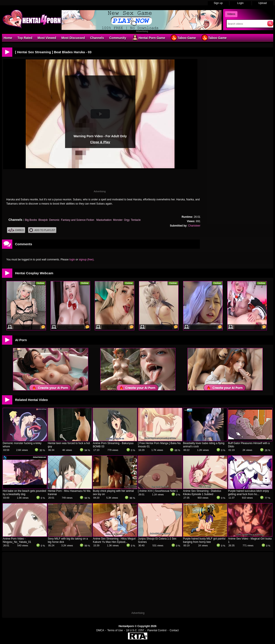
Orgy (127, 220)
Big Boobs (31, 220)
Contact (174, 630)
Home (8, 38)
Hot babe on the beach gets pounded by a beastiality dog (25, 493)
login (72, 260)
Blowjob (43, 220)
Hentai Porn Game (148, 38)
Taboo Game (183, 38)
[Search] (246, 24)
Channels (97, 38)
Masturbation (104, 220)
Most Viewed (47, 38)
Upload (262, 3)
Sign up (218, 3)
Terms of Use (115, 630)
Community (118, 38)
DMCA (100, 630)
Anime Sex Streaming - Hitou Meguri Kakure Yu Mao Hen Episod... (114, 540)
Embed (16, 230)
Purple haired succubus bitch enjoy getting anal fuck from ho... (249, 493)
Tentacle (136, 220)
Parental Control (157, 630)
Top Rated (25, 38)
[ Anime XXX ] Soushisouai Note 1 (158, 491)
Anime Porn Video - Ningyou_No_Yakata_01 (17, 540)
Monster (118, 220)
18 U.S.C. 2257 (135, 630)
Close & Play (100, 142)
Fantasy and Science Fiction (78, 220)
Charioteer (194, 226)
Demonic (54, 220)
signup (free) (86, 260)
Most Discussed (73, 38)
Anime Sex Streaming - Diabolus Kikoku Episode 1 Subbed (202, 493)
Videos (231, 14)
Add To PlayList (42, 230)
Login (240, 3)
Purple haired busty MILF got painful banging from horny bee (204, 540)
